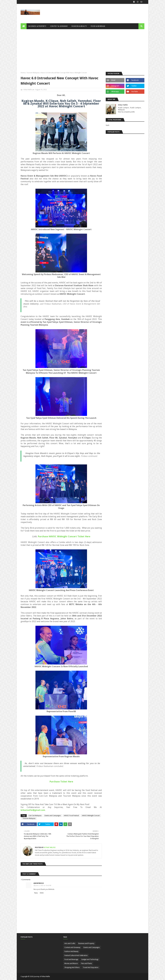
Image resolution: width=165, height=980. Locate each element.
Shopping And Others (72, 967)
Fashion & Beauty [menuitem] (79, 26)
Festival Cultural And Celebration (76, 955)
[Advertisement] (82, 49)
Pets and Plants (86, 963)
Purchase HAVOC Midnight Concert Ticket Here (64, 536)
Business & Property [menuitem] (37, 26)
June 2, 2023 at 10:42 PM (43, 886)
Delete (42, 893)
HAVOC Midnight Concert (91, 816)
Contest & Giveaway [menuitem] (59, 26)
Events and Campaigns (53, 816)
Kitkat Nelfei (28, 90)
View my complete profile (126, 112)
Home (23, 73)
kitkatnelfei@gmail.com (33, 810)
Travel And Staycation (91, 967)
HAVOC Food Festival (71, 816)
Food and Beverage (71, 959)
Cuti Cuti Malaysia (35, 816)
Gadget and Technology (90, 959)
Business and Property (86, 943)
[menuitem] (24, 26)
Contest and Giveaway (72, 947)
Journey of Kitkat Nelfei (42, 977)
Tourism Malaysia (33, 73)
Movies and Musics (71, 963)
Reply (36, 893)
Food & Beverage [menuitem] (98, 26)
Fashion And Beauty (71, 951)
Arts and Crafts (70, 943)
